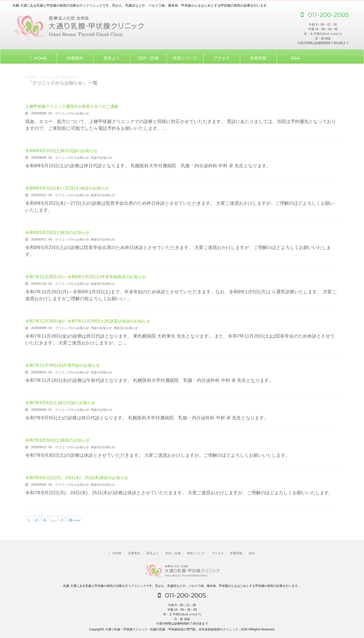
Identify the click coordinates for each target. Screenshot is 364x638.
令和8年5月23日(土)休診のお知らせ (57, 232)
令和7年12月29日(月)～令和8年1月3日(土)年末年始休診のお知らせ (86, 277)
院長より (112, 58)
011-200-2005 (325, 15)
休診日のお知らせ (103, 195)
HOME (38, 58)
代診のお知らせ (101, 158)
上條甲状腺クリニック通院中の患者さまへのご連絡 (72, 106)
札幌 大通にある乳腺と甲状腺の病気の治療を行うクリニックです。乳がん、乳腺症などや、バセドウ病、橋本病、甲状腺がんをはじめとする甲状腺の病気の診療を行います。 (182, 586)
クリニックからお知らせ (72, 113)
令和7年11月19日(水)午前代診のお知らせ (63, 365)
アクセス (222, 58)
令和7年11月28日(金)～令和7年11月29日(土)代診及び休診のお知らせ (88, 321)
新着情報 (258, 58)
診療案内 (75, 58)
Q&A (295, 58)
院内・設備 (148, 58)
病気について (185, 58)
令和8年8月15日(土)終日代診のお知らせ (61, 151)
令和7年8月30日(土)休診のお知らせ (57, 440)
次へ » (74, 519)
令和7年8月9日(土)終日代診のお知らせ (60, 403)
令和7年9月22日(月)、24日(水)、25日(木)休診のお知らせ (77, 478)
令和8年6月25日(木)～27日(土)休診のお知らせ (67, 188)
